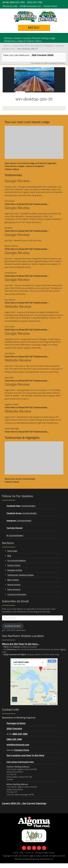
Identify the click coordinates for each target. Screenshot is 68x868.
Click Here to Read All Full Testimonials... (27, 204)
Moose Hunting (14, 585)
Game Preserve (14, 589)
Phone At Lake (10, 6)
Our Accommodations (17, 560)
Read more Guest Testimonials (20, 479)
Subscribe (13, 626)
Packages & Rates (15, 570)
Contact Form (50, 6)
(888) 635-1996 (17, 2)
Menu (34, 28)
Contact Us (29, 853)
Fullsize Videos (12, 169)
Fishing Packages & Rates (45, 853)
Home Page (12, 551)
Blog (9, 556)
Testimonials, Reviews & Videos (21, 575)
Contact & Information (17, 594)
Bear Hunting (13, 580)
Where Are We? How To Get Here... (21, 644)
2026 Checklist (14, 729)
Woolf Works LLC (47, 859)
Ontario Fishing (14, 565)
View (24, 166)
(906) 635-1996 (35, 2)
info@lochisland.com (30, 6)
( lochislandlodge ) (21, 506)
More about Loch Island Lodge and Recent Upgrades (31, 163)
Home (7, 46)
